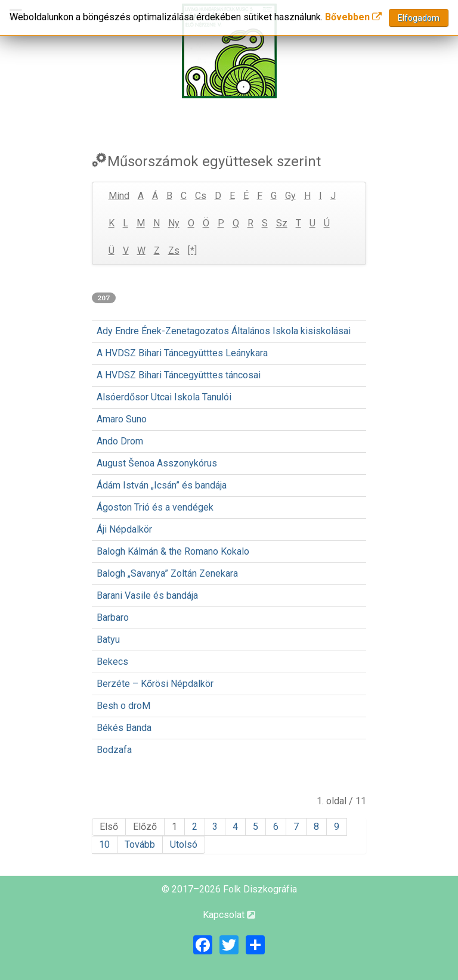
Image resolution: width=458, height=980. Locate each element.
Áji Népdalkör (124, 529)
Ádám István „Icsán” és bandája (162, 485)
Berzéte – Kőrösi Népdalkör (155, 684)
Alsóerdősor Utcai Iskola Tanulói (164, 397)
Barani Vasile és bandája (147, 595)
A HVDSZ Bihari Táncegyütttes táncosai (179, 375)
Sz (282, 223)
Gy (290, 196)
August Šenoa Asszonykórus (157, 463)
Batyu (108, 640)
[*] (192, 251)
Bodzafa (114, 750)
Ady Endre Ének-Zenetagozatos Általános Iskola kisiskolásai (224, 331)
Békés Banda (124, 728)
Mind (119, 196)
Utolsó (184, 844)
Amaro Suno (122, 419)
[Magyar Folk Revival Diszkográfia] (229, 51)
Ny (174, 223)
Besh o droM (123, 706)
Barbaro (113, 617)
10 (104, 844)
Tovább (140, 844)
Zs (174, 251)
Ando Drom (120, 441)
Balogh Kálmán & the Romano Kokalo (173, 551)
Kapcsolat (229, 915)
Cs (201, 196)
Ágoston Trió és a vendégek (155, 507)
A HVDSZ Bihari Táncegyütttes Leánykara (182, 353)
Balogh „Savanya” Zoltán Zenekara (167, 573)
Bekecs (112, 662)
